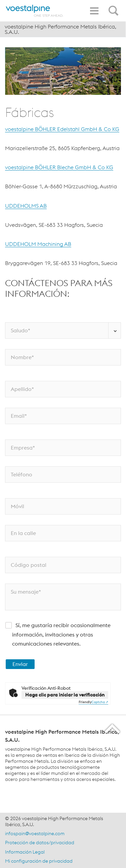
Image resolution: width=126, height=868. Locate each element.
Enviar (20, 664)
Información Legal (25, 852)
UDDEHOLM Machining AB (38, 244)
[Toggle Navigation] (94, 11)
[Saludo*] (63, 330)
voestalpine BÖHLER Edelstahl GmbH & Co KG (62, 129)
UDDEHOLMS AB (26, 206)
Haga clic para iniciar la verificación (65, 695)
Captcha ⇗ (93, 702)
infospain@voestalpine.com (35, 833)
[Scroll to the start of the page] (113, 728)
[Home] (35, 11)
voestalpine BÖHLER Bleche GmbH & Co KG (59, 167)
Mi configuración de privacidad (39, 861)
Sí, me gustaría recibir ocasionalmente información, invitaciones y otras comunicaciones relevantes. (61, 634)
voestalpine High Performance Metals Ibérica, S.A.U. (60, 29)
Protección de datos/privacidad (40, 843)
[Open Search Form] (115, 7)
